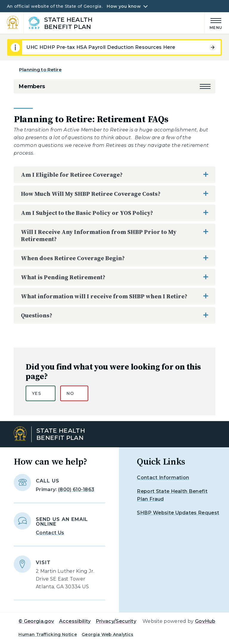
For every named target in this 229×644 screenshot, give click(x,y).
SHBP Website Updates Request (178, 513)
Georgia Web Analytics (108, 634)
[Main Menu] (213, 23)
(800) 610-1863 (76, 489)
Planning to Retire (40, 70)
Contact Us (50, 533)
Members (32, 86)
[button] (205, 86)
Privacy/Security (116, 621)
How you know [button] (124, 6)
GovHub (205, 621)
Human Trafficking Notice (48, 634)
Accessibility (75, 621)
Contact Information (163, 478)
